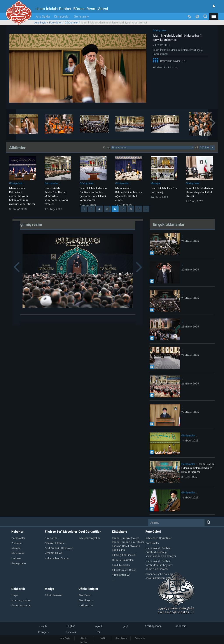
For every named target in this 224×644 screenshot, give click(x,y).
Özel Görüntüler (90, 532)
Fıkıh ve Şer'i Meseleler (61, 532)
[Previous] (84, 209)
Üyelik (102, 638)
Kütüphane (120, 532)
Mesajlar (156, 183)
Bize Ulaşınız (121, 638)
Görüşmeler (72, 23)
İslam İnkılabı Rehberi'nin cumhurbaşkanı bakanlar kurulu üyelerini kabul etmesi (22, 196)
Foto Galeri (56, 23)
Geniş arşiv (81, 16)
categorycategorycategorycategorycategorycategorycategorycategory (153, 148)
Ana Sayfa (43, 16)
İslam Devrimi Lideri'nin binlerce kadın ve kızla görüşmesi (198, 468)
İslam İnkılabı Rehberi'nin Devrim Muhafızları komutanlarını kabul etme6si (57, 196)
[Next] (146, 209)
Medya (49, 589)
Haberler (17, 532)
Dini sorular (62, 16)
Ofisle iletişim (88, 589)
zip (176, 67)
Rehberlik (18, 589)
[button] (214, 16)
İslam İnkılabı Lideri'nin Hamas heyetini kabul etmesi (199, 192)
